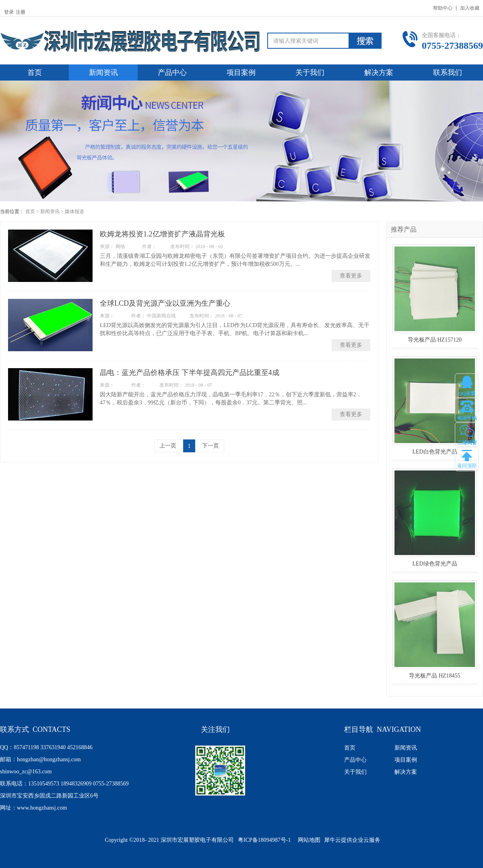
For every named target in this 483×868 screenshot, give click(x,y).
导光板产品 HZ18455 (434, 676)
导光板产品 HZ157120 (435, 340)
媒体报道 (74, 211)
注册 (21, 12)
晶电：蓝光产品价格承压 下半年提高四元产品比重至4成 (190, 373)
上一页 (168, 446)
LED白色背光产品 (434, 452)
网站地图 (308, 840)
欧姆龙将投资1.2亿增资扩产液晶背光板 (162, 234)
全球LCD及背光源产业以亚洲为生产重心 (165, 303)
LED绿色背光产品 (434, 564)
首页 (35, 73)
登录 (9, 12)
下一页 (211, 446)
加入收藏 (470, 8)
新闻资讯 (50, 211)
